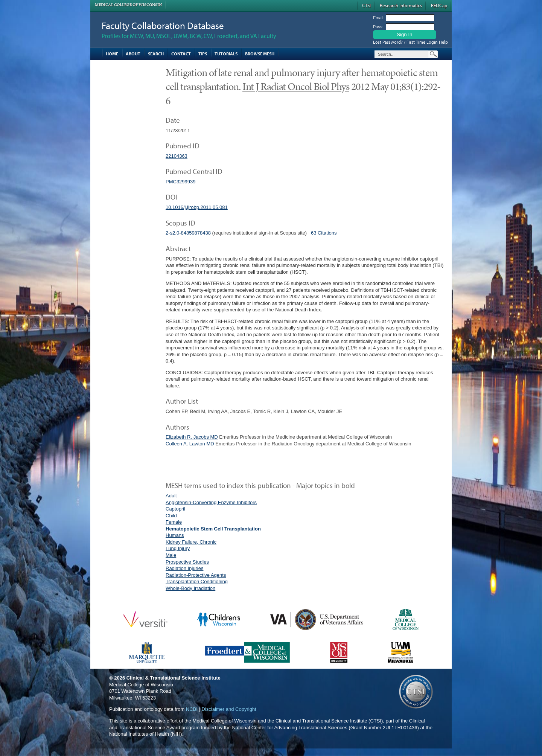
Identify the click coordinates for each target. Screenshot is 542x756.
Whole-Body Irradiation (190, 588)
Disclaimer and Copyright (229, 709)
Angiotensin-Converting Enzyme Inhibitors (211, 502)
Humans (175, 535)
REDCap (439, 5)
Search (156, 54)
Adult (171, 496)
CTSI (366, 5)
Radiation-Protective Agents (196, 575)
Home (112, 54)
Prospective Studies (187, 562)
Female (174, 522)
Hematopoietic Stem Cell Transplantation (213, 529)
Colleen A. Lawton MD (190, 444)
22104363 (177, 156)
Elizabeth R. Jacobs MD (192, 437)
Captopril (175, 509)
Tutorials (226, 54)
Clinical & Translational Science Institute (174, 678)
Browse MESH (260, 54)
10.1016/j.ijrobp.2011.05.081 (197, 207)
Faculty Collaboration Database (163, 25)
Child (171, 516)
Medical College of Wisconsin (128, 5)
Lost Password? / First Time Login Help (410, 42)
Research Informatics (401, 5)
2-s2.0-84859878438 (188, 233)
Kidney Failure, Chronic (191, 542)
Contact (181, 54)
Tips (203, 54)
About (133, 54)
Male (171, 555)
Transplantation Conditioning (197, 581)
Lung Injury (178, 548)
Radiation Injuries (184, 568)
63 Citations (324, 233)
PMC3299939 (181, 182)
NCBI (192, 709)
